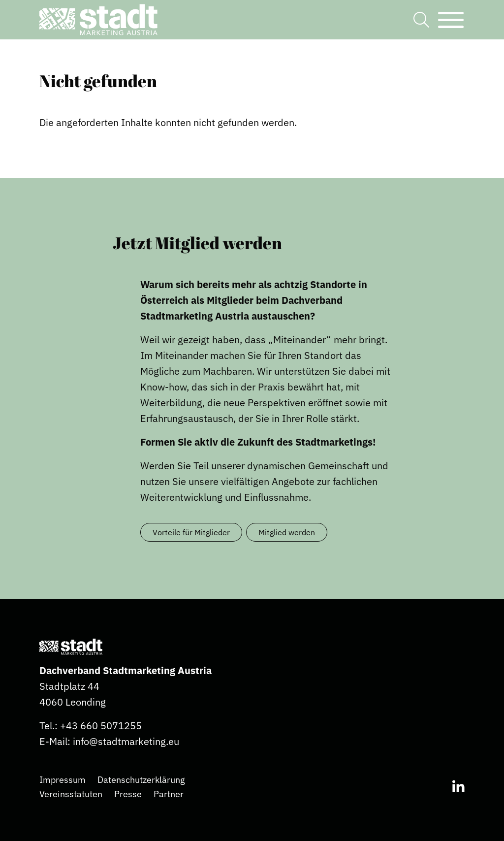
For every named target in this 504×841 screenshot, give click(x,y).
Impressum (63, 780)
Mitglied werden (287, 532)
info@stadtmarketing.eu (126, 741)
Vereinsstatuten (71, 794)
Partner (169, 794)
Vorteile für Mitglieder (191, 532)
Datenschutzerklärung (141, 780)
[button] (98, 20)
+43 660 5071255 (101, 726)
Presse (128, 794)
